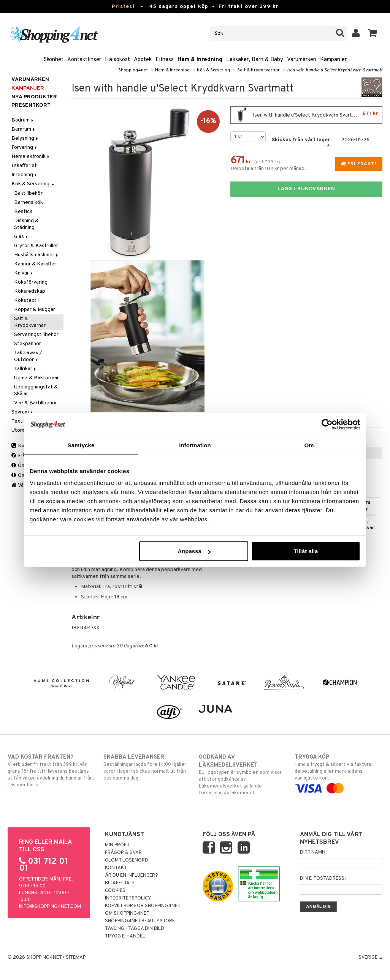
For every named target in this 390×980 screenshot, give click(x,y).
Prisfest (123, 7)
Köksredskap (30, 291)
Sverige (370, 958)
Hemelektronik (31, 157)
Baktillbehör (28, 193)
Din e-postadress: (323, 879)
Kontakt (116, 868)
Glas (21, 237)
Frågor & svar (123, 853)
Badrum (23, 120)
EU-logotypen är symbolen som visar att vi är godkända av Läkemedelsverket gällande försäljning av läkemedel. (243, 775)
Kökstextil (26, 301)
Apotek (143, 60)
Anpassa (194, 551)
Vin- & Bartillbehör (36, 403)
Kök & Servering (213, 70)
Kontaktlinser (84, 60)
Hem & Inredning (200, 60)
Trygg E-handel (125, 936)
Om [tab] (309, 445)
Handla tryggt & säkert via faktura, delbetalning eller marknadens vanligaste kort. (338, 773)
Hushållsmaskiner (37, 255)
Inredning (25, 175)
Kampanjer (333, 60)
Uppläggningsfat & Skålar (36, 391)
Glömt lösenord (127, 860)
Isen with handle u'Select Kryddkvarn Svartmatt (335, 70)
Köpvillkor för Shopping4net (143, 906)
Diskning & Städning (26, 224)
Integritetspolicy (128, 898)
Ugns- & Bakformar (36, 378)
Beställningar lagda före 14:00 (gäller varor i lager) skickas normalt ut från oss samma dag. (147, 767)
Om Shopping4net (127, 914)
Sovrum (23, 412)
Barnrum (24, 129)
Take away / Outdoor (28, 356)
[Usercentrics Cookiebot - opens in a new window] (327, 424)
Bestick (23, 212)
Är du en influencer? (132, 876)
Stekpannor (28, 344)
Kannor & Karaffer (35, 264)
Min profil (118, 845)
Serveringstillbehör (36, 335)
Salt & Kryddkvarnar (258, 70)
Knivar (24, 273)
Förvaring (25, 148)
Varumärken (302, 60)
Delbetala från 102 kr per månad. (268, 169)
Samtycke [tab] (81, 445)
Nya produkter (34, 97)
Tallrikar (26, 369)
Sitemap (76, 958)
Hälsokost (117, 60)
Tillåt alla (306, 551)
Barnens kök (29, 203)
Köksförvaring (31, 282)
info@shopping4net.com (50, 907)
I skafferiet (24, 166)
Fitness (165, 60)
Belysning (25, 138)
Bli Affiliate (120, 883)
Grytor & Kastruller (36, 246)
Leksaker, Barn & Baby (255, 60)
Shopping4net (133, 70)
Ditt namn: (313, 852)
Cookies (115, 891)
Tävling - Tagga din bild (135, 929)
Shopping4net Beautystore (140, 921)
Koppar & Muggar (35, 310)
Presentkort (31, 105)
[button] (373, 33)
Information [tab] (195, 445)
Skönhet (54, 60)
